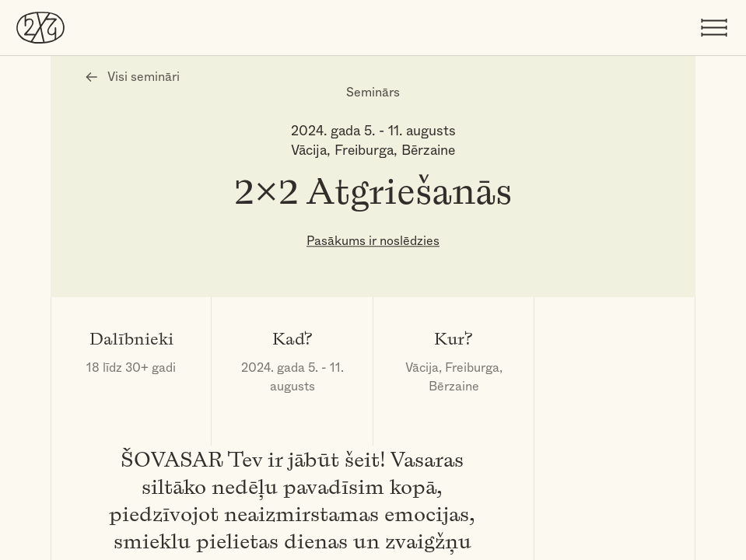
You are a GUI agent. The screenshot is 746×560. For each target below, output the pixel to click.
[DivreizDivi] (40, 27)
